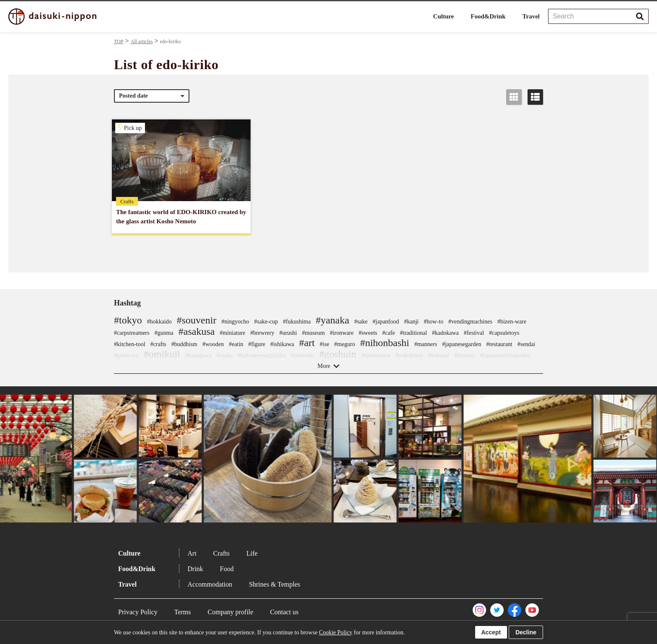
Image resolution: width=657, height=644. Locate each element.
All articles (141, 41)
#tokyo (128, 320)
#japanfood (386, 322)
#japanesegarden (462, 344)
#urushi (288, 333)
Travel (531, 16)
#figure (257, 344)
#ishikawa (282, 344)
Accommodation (210, 584)
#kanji (411, 322)
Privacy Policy (138, 612)
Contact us (284, 612)
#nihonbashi (384, 343)
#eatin (236, 344)
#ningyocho (235, 322)
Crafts (221, 553)
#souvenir (197, 320)
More (324, 366)
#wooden (213, 344)
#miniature (232, 333)
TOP (119, 41)
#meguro (345, 344)
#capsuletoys (504, 333)
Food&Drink (488, 16)
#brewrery (262, 333)
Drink (195, 569)
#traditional (414, 333)
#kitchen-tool (130, 344)
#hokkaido (159, 322)
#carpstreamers (132, 333)
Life (252, 553)
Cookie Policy (336, 632)
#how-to (433, 322)
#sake (361, 322)
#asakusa (197, 331)
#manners (426, 344)
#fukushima (297, 322)
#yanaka (332, 320)
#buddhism (184, 344)
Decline (526, 632)
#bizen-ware (512, 322)
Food (227, 569)
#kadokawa (445, 333)
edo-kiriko (171, 41)
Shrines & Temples (274, 584)
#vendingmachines (470, 322)
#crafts (158, 344)
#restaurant (499, 344)
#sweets (368, 333)
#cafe (388, 333)
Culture (444, 16)
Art (192, 553)
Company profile (231, 612)
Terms (183, 612)
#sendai (526, 344)
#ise (325, 344)
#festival (474, 333)
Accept (491, 632)
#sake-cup (266, 322)
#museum (313, 333)
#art (307, 343)
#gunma (164, 333)
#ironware (342, 333)
